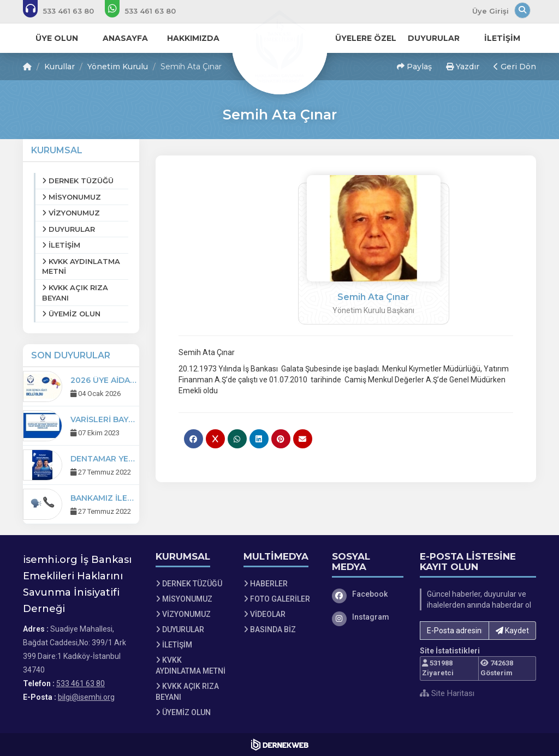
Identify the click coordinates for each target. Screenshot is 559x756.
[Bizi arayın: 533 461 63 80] (66, 11)
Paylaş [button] (414, 67)
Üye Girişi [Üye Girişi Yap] (490, 11)
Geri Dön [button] (515, 67)
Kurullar (60, 67)
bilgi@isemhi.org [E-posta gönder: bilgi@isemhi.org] (86, 697)
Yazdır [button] (463, 67)
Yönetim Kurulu (118, 67)
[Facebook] (368, 594)
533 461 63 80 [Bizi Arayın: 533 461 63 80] (81, 683)
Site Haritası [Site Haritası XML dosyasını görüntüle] (447, 693)
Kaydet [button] (512, 631)
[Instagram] (368, 617)
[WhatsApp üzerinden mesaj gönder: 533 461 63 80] (148, 11)
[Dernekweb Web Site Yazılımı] (280, 745)
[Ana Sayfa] (279, 46)
